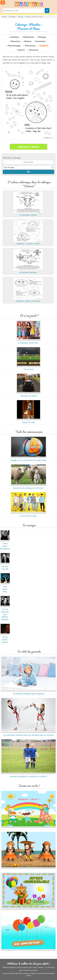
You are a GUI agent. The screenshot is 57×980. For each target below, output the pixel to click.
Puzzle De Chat (28, 421)
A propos (5, 973)
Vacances (34, 50)
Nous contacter (24, 973)
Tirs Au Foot (28, 368)
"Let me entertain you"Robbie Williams (5, 613)
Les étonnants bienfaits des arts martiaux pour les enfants (28, 734)
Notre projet (14, 973)
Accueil (4, 17)
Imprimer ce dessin (28, 147)
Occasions (40, 41)
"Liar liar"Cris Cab (5, 566)
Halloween (29, 37)
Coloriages (12, 17)
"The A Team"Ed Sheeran (5, 545)
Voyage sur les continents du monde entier (29, 459)
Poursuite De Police (28, 395)
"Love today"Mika (5, 588)
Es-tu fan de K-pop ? (28, 515)
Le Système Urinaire (28, 214)
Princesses (30, 46)
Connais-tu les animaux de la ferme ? (28, 487)
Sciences (21, 17)
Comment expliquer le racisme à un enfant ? (28, 775)
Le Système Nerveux (28, 271)
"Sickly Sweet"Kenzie (5, 638)
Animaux (15, 37)
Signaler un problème (38, 973)
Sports (21, 50)
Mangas (42, 37)
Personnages (14, 46)
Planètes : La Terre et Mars (28, 242)
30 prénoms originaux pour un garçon (28, 692)
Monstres (16, 41)
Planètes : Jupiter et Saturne (28, 300)
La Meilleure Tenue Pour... (28, 342)
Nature (28, 41)
